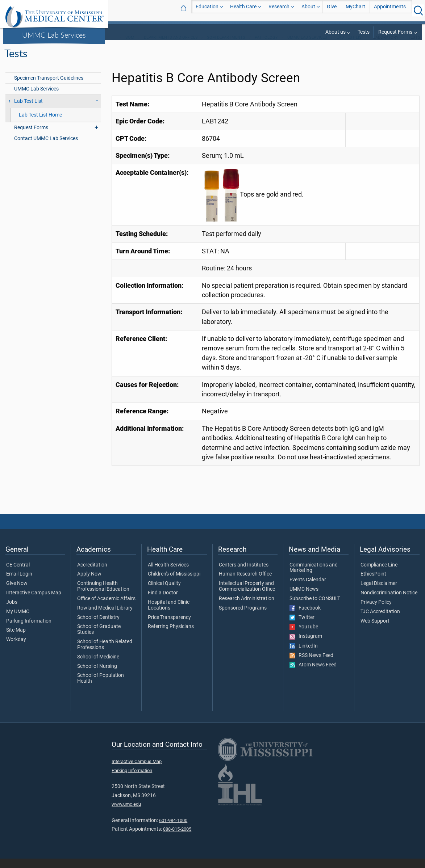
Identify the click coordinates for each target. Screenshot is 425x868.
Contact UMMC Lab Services (46, 148)
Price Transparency (169, 627)
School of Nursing (97, 676)
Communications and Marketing (314, 577)
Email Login (19, 583)
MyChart (355, 10)
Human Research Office (245, 583)
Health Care (243, 10)
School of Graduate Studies (99, 639)
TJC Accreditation (380, 621)
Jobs (12, 612)
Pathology (266, 47)
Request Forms (395, 32)
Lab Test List (350, 47)
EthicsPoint (373, 583)
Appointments (390, 10)
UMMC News (304, 599)
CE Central (18, 574)
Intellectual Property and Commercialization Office (247, 596)
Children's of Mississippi (174, 583)
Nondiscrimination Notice (389, 602)
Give (332, 10)
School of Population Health (101, 688)
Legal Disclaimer (379, 593)
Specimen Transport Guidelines (49, 87)
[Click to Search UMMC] (418, 10)
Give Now (17, 593)
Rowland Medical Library (105, 618)
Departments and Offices (171, 47)
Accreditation (92, 574)
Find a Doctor (163, 602)
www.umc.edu (126, 814)
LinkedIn (304, 656)
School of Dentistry (98, 627)
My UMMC (18, 621)
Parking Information (29, 631)
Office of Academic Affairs (106, 608)
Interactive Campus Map (34, 602)
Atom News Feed (313, 674)
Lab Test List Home (40, 124)
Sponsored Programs (243, 618)
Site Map (16, 640)
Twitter (302, 627)
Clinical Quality (164, 593)
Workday (16, 649)
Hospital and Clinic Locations (169, 615)
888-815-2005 (177, 838)
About (308, 10)
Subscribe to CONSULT (315, 608)
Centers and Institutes (244, 574)
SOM (130, 47)
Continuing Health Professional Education (103, 596)
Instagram (306, 646)
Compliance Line (379, 574)
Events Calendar (308, 589)
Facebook (305, 618)
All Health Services (168, 574)
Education (207, 10)
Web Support (375, 631)
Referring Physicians (171, 636)
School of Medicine (98, 666)
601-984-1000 (173, 830)
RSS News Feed (311, 665)
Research (279, 10)
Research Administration (247, 608)
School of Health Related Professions (105, 654)
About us (336, 32)
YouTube (304, 636)
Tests (364, 32)
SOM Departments (226, 47)
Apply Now (89, 583)
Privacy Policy (376, 612)
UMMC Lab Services (54, 35)
